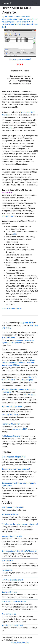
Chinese (5, 24)
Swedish (25, 22)
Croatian (13, 19)
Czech (4, 27)
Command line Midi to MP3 (12, 536)
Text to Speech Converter (11, 436)
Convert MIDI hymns (9, 592)
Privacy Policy (17, 643)
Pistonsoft (7, 3)
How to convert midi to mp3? (13, 507)
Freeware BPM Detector (11, 424)
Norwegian (6, 19)
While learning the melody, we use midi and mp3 (20, 524)
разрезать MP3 (27, 323)
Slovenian (5, 22)
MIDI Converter (7, 561)
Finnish (19, 22)
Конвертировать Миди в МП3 (13, 457)
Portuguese (27, 19)
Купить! (19, 308)
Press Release (7, 570)
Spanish (12, 22)
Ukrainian (18, 24)
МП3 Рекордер (30, 395)
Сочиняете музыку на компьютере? (16, 469)
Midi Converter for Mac (10, 514)
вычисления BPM (20, 429)
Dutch (28, 17)
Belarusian (26, 24)
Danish (35, 19)
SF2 (11, 128)
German (11, 17)
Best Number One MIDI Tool (12, 625)
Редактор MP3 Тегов (10, 414)
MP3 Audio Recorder (9, 389)
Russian (17, 17)
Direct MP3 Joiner (8, 338)
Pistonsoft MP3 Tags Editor (12, 407)
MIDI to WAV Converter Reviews (14, 602)
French (20, 19)
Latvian (11, 24)
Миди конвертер (26, 380)
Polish (31, 22)
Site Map (26, 643)
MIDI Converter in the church (12, 580)
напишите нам (7, 216)
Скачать (5, 308)
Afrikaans (34, 24)
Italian (23, 17)
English (4, 17)
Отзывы (12, 308)
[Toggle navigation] (35, 3)
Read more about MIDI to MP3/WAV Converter (19, 551)
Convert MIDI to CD (9, 614)
